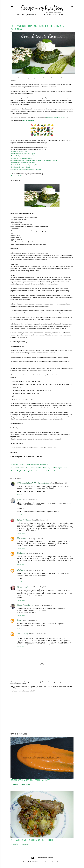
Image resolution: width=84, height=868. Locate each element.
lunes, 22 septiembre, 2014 (59, 483)
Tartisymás (22, 538)
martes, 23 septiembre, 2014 (35, 554)
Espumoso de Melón (17, 176)
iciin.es (21, 637)
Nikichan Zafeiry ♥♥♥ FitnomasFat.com (34, 483)
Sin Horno (49, 471)
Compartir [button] (14, 465)
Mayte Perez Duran (25, 605)
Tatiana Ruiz (22, 634)
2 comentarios (25, 784)
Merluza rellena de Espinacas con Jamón (23, 163)
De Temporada (28, 15)
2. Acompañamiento (34, 468)
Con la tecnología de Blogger (42, 858)
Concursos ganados (56, 15)
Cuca (19, 500)
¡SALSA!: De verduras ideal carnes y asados (30, 780)
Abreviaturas (41, 15)
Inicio (19, 15)
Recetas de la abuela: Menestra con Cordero (32, 840)
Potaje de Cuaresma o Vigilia (20, 152)
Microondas (15, 471)
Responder (21, 495)
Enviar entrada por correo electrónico (34, 465)
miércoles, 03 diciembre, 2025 (37, 634)
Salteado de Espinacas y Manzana (21, 158)
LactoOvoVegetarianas (58, 468)
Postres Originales (28, 120)
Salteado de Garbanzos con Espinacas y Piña (25, 165)
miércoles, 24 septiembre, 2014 (43, 606)
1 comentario (24, 844)
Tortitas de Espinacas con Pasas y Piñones (24, 156)
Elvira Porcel (22, 587)
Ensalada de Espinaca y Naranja (21, 167)
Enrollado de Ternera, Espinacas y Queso (23, 154)
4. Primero (45, 468)
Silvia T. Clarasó (24, 520)
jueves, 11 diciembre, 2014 (30, 621)
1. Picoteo (22, 468)
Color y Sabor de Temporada (55, 118)
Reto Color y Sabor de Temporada (32, 471)
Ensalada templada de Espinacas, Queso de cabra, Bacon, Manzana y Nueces (34, 160)
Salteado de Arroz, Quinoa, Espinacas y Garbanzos (26, 169)
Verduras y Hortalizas (62, 471)
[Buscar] (72, 6)
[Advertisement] (42, 712)
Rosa (19, 620)
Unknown (21, 553)
